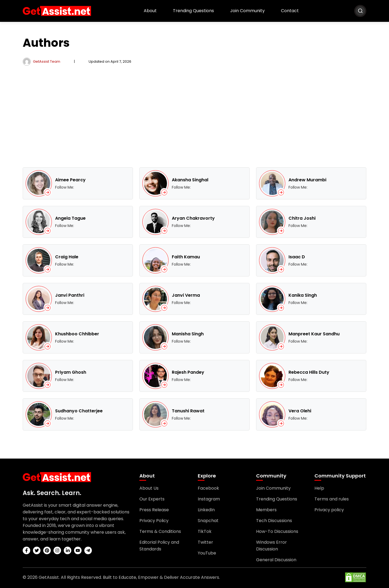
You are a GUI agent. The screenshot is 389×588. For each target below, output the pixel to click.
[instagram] (57, 550)
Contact (290, 11)
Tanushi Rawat (188, 411)
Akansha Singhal (190, 180)
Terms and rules (332, 499)
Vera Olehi (300, 411)
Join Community (247, 11)
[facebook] (26, 550)
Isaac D (297, 257)
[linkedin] (68, 550)
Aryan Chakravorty (193, 218)
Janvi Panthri (70, 295)
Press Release (154, 510)
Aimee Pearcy (70, 180)
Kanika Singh (303, 295)
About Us (149, 488)
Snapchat (208, 521)
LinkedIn (206, 510)
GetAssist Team (47, 61)
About (150, 11)
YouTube (207, 553)
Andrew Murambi (307, 180)
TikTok (205, 531)
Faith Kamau (186, 257)
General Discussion (276, 560)
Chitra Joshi (302, 218)
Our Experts (152, 499)
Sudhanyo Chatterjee (79, 411)
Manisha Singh (188, 334)
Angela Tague (70, 218)
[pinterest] (47, 550)
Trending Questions (193, 11)
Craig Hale (67, 257)
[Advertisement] (194, 116)
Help (319, 488)
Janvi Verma (186, 295)
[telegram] (88, 550)
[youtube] (78, 550)
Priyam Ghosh (71, 372)
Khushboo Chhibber (77, 334)
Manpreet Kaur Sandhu (314, 334)
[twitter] (37, 550)
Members (266, 510)
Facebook (208, 488)
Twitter (205, 542)
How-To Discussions (277, 531)
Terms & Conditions (160, 531)
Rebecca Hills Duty (309, 372)
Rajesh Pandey (188, 372)
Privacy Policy (154, 521)
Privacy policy (329, 510)
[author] (27, 61)
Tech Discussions (274, 521)
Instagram (209, 499)
